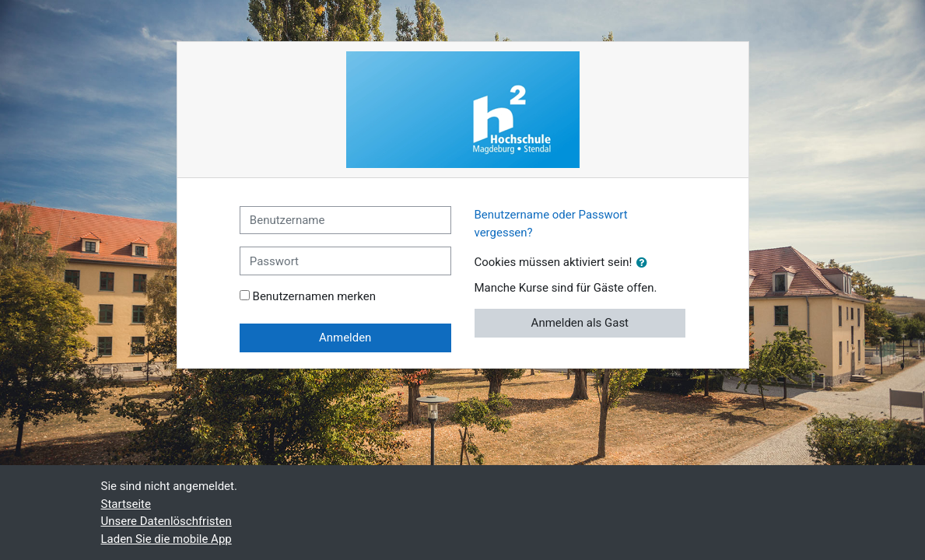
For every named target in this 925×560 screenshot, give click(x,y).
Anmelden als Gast (580, 323)
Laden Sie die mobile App (166, 539)
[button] (645, 263)
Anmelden (345, 338)
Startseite (126, 504)
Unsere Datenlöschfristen (166, 521)
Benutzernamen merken (314, 296)
